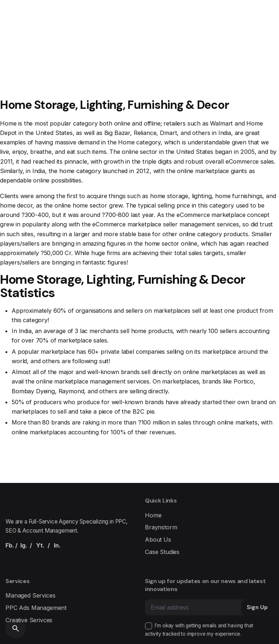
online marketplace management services (93, 381)
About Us (158, 540)
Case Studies (162, 552)
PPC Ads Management (36, 608)
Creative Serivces (29, 620)
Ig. (24, 545)
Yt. (40, 545)
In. (57, 545)
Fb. (10, 545)
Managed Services (30, 595)
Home (153, 515)
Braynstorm (161, 527)
